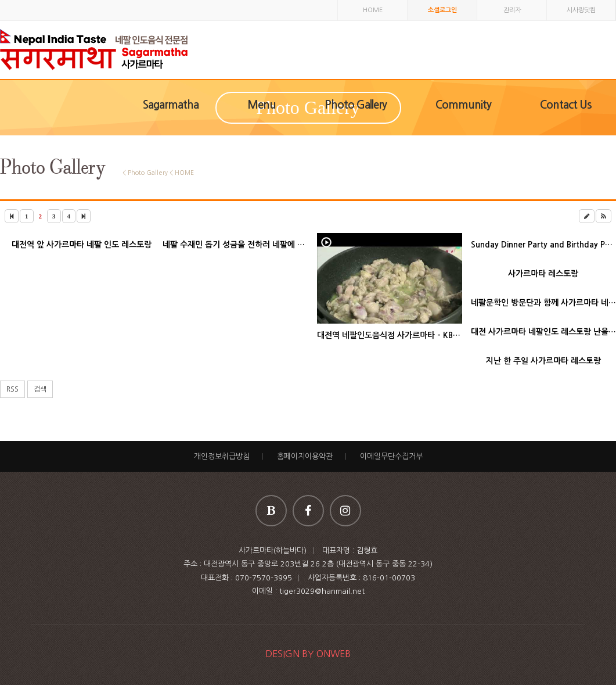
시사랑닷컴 (581, 10)
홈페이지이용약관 (305, 456)
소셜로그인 (442, 10)
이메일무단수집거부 (391, 456)
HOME (373, 10)
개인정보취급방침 (222, 456)
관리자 (512, 10)
